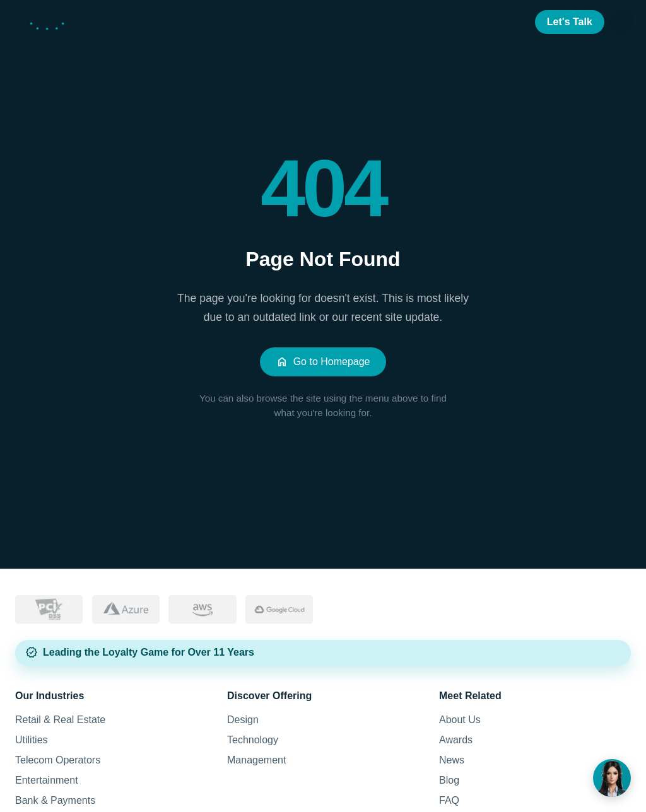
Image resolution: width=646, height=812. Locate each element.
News (452, 760)
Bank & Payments (55, 800)
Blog (449, 780)
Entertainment (47, 780)
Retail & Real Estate (60, 720)
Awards (456, 740)
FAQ (449, 800)
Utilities (32, 740)
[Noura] (612, 778)
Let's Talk (570, 22)
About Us (460, 720)
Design (243, 720)
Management (256, 760)
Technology (253, 740)
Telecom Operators (58, 760)
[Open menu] (621, 22)
